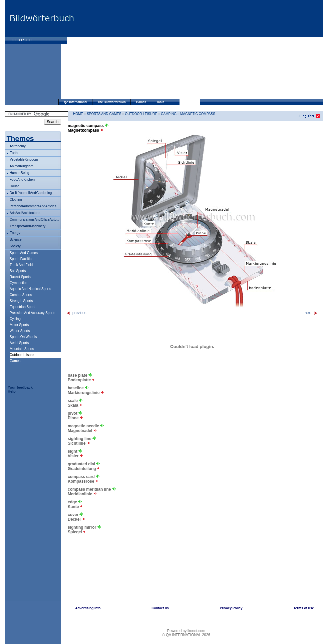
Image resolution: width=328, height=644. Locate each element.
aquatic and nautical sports (30, 289)
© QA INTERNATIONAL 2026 (186, 635)
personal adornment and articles (33, 206)
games (15, 361)
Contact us (160, 608)
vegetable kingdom (24, 159)
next (311, 313)
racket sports (20, 277)
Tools (160, 102)
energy (15, 233)
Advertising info (88, 608)
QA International (76, 102)
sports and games (24, 253)
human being (20, 173)
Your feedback (20, 387)
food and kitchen (22, 179)
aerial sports (19, 343)
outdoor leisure (141, 114)
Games (141, 102)
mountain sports (22, 349)
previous (76, 313)
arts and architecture (25, 213)
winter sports (20, 331)
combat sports (21, 295)
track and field (21, 265)
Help (12, 391)
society (15, 246)
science (16, 239)
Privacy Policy (231, 608)
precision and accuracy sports (32, 313)
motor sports (19, 325)
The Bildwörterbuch (112, 102)
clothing (16, 199)
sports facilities (22, 259)
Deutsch (22, 40)
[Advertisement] (167, 50)
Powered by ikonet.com (186, 631)
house (15, 186)
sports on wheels (23, 337)
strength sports (21, 301)
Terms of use (304, 608)
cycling (15, 319)
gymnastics (18, 283)
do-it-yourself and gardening (31, 193)
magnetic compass (198, 114)
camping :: (171, 114)
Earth (14, 153)
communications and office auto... (34, 219)
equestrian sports (23, 307)
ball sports (18, 271)
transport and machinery (28, 226)
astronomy (18, 146)
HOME (78, 114)
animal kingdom (22, 166)
